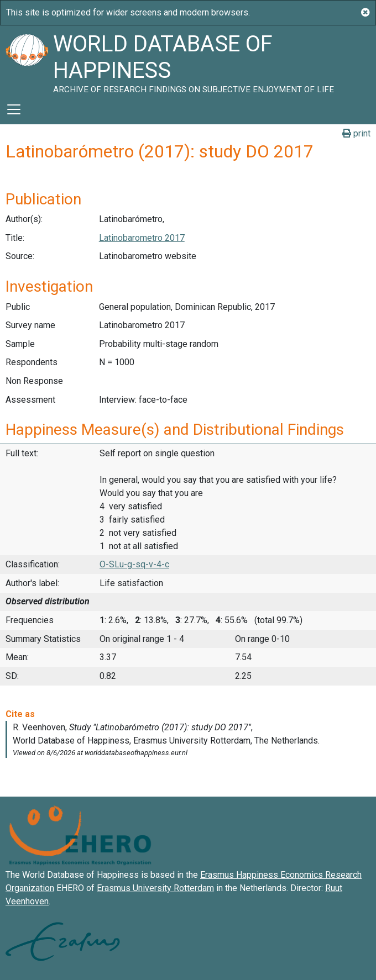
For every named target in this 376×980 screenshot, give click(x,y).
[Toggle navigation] (14, 109)
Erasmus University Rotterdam (155, 888)
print (356, 133)
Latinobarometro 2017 (142, 238)
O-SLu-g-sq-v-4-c (134, 564)
